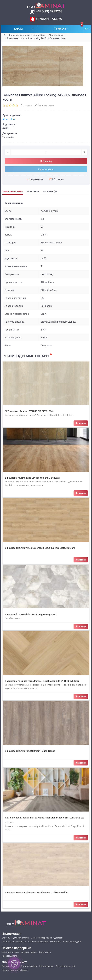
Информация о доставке (51, 938)
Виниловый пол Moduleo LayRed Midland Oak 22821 (32, 478)
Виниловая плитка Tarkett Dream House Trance (30, 751)
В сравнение (35, 179)
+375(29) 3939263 (49, 11)
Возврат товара (29, 952)
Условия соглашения (38, 942)
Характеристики (13, 191)
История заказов (29, 966)
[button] (88, 29)
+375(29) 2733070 (49, 19)
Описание (33, 191)
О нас (34, 938)
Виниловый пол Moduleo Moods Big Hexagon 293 (31, 614)
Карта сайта (45, 952)
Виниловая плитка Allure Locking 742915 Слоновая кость (36, 38)
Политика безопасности (14, 942)
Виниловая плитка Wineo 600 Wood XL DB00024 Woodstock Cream (40, 548)
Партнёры (55, 942)
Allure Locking (56, 35)
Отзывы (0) (50, 191)
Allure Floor (39, 35)
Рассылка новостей (65, 966)
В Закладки (56, 179)
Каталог (24, 29)
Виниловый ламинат (20, 35)
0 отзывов (26, 105)
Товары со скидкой (72, 942)
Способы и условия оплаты (15, 938)
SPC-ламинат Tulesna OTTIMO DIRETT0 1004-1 (30, 411)
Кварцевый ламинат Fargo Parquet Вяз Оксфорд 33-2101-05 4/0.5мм (42, 681)
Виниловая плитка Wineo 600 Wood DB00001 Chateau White (37, 892)
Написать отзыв (44, 105)
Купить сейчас (46, 169)
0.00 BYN (69, 27)
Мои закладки (46, 966)
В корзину (46, 161)
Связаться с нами (10, 952)
